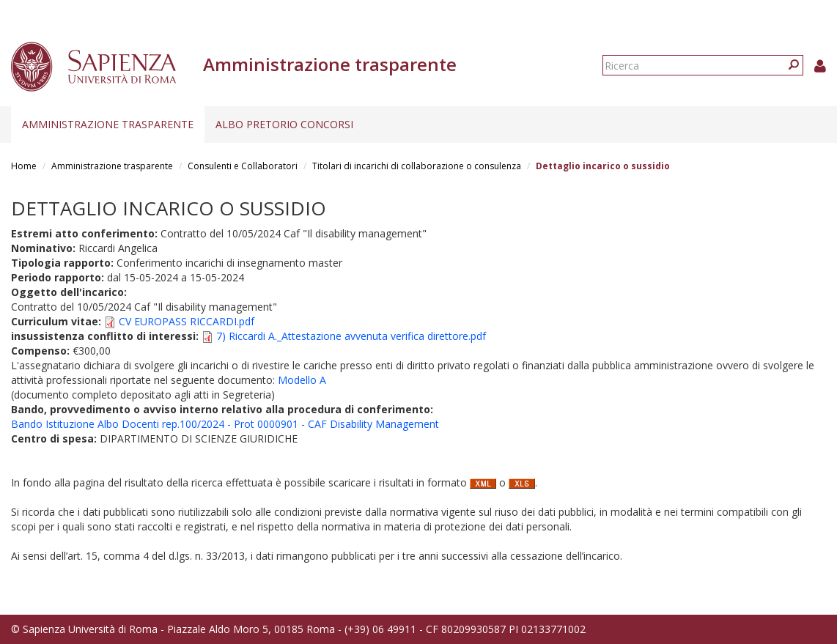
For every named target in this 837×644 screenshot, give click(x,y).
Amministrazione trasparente (108, 124)
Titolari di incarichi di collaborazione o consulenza (417, 166)
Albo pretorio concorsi (284, 124)
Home (24, 166)
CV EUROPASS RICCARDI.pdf (187, 321)
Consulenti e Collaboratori (243, 166)
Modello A (302, 380)
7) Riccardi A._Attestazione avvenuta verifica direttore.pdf (351, 336)
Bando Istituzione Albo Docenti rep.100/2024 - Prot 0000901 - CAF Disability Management (225, 424)
